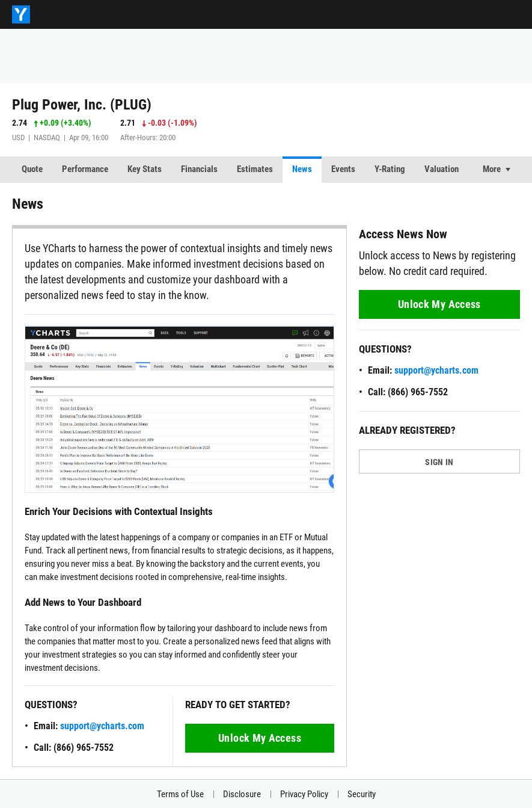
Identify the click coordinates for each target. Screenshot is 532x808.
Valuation (442, 169)
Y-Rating (390, 169)
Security (362, 794)
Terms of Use (180, 794)
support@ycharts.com (102, 726)
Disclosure (242, 794)
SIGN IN (439, 462)
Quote (32, 169)
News (302, 169)
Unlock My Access (260, 738)
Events (343, 169)
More (492, 169)
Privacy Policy (304, 794)
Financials (199, 169)
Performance (85, 169)
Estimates (255, 169)
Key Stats (145, 169)
